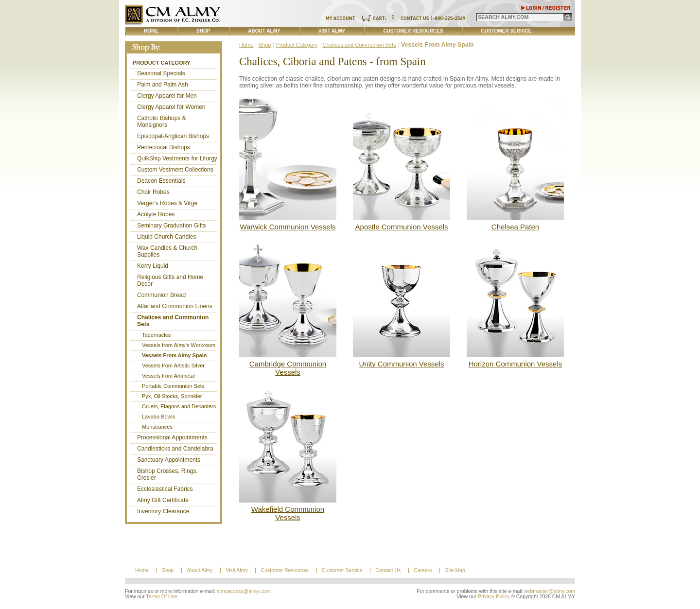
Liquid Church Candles (166, 237)
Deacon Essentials (161, 181)
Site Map (455, 570)
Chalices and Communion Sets (173, 321)
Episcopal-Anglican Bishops (173, 136)
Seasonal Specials (161, 73)
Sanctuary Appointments (169, 460)
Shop (203, 31)
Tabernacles (156, 335)
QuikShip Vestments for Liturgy (177, 158)
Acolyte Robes (156, 214)
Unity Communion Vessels (401, 364)
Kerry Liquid (153, 266)
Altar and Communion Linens (175, 306)
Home (151, 31)
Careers (423, 570)
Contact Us (388, 570)
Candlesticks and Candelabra (175, 449)
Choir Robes (153, 192)
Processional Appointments (172, 437)
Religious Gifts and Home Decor (170, 280)
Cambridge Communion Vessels (288, 368)
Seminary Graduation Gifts (171, 226)
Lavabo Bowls (159, 417)
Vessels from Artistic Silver (173, 365)
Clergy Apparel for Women (171, 107)
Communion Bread (161, 295)
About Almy (264, 31)
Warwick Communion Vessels (288, 227)
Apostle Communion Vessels (402, 227)
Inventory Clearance (163, 511)
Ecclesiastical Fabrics (165, 489)
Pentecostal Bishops (164, 147)
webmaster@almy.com (549, 591)
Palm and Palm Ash (163, 85)
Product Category (162, 63)
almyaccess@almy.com (244, 591)
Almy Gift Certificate (163, 500)
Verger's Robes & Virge (167, 203)
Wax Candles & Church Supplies (167, 251)
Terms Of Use (161, 597)
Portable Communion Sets (173, 386)
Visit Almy (332, 31)
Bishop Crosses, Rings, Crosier (167, 474)
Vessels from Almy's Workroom (179, 345)
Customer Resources (413, 31)
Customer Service (507, 31)
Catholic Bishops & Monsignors (162, 122)
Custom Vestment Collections (175, 170)
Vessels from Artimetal (168, 376)
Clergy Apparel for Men (167, 96)
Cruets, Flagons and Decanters (179, 406)
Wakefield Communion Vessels (288, 513)
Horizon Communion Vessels (516, 364)
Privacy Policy (494, 597)
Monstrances (157, 427)
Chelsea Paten (515, 227)
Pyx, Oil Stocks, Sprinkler (172, 396)
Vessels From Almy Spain (174, 355)
